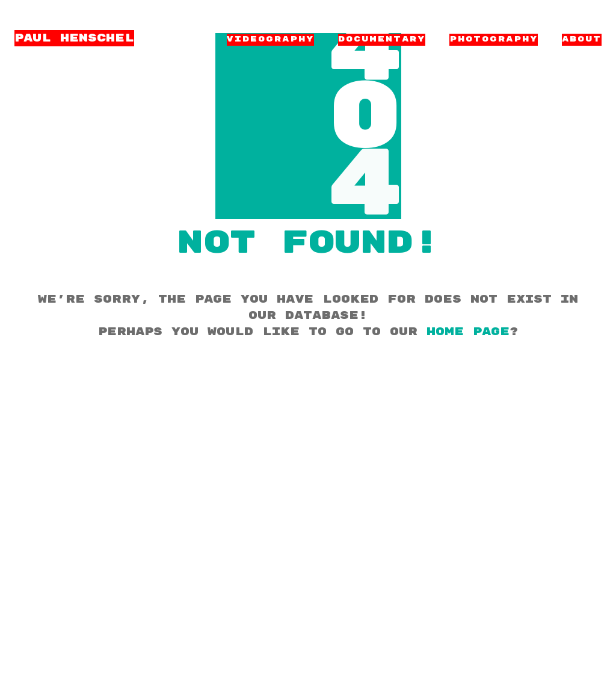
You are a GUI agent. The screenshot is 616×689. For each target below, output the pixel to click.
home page (468, 332)
